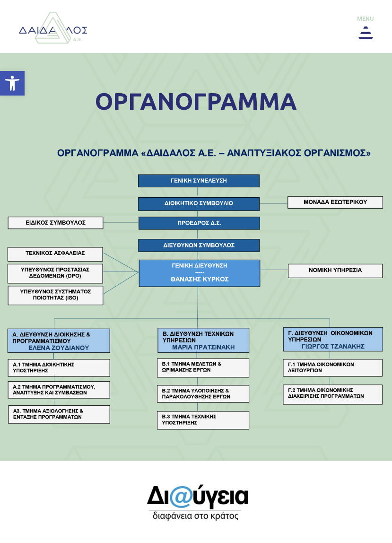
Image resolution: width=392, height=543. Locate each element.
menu (365, 19)
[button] (12, 83)
